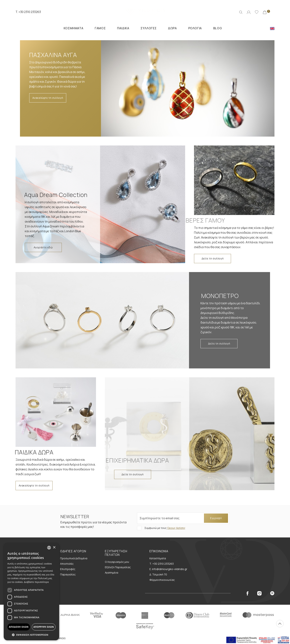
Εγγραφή (216, 518)
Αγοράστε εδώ (43, 247)
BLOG (218, 28)
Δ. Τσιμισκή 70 (158, 574)
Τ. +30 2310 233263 (162, 564)
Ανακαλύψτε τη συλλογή (48, 98)
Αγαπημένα (112, 573)
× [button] (54, 548)
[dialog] (31, 592)
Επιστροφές (68, 569)
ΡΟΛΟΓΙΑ (195, 28)
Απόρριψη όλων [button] (44, 627)
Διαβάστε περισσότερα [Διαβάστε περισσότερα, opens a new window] (36, 582)
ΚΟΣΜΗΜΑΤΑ (73, 28)
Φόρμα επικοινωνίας (162, 580)
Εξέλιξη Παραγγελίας (118, 567)
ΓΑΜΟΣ (100, 28)
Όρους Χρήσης (176, 528)
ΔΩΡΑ (172, 28)
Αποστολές (67, 564)
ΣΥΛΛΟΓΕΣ (149, 28)
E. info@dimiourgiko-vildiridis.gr (168, 569)
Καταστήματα (158, 558)
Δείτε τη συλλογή (213, 258)
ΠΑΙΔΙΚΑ (123, 28)
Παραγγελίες (68, 574)
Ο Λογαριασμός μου (117, 562)
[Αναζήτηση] (241, 12)
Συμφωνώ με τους (165, 528)
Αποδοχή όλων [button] (19, 627)
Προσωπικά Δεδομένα (74, 558)
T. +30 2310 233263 (28, 12)
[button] (31, 635)
